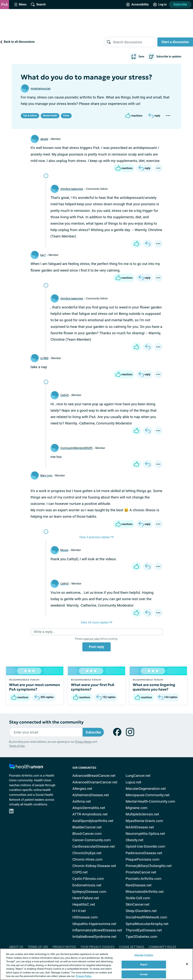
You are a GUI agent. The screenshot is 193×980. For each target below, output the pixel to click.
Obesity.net (135, 840)
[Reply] (154, 116)
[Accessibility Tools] (137, 5)
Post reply (96, 647)
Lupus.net (134, 782)
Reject (144, 964)
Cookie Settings (132, 947)
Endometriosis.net (87, 885)
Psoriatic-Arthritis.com (144, 879)
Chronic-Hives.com (87, 859)
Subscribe (180, 4)
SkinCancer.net (138, 904)
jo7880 (44, 358)
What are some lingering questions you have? (154, 687)
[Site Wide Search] (38, 5)
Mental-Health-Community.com (150, 801)
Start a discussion (175, 42)
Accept (144, 974)
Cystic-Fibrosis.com (88, 879)
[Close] (187, 964)
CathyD (65, 395)
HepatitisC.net (84, 904)
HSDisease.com (85, 917)
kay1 (43, 255)
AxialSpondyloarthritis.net (93, 821)
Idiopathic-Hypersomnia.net (94, 924)
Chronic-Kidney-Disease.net (94, 866)
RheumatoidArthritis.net (145, 892)
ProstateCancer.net (141, 872)
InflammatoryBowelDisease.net (97, 930)
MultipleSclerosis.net (142, 814)
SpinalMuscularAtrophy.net (147, 924)
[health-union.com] (26, 767)
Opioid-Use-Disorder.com (146, 846)
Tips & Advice (30, 116)
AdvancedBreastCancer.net (94, 776)
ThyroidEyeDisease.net (144, 930)
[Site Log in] (160, 5)
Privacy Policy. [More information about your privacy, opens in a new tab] (84, 976)
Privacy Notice (83, 742)
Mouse (64, 550)
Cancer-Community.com (92, 840)
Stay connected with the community (46, 722)
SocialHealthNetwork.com (146, 917)
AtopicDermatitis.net (89, 808)
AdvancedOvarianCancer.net (95, 782)
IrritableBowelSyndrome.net (94, 937)
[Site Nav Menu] (20, 5)
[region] (96, 964)
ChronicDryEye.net (87, 853)
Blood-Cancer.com (87, 834)
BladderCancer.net (87, 827)
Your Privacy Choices (97, 947)
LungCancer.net (138, 776)
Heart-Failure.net (86, 898)
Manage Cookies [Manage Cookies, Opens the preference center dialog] (144, 955)
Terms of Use (17, 746)
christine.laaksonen (72, 189)
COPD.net (80, 872)
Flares (66, 116)
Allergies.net (82, 789)
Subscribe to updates (164, 57)
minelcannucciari (41, 89)
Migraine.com (137, 808)
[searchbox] (134, 42)
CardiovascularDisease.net (94, 846)
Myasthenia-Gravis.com (144, 821)
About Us (16, 947)
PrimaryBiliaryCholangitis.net (149, 866)
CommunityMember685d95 (76, 448)
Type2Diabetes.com (142, 937)
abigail (44, 139)
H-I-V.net (79, 911)
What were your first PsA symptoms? (93, 687)
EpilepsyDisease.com (89, 892)
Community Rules (162, 947)
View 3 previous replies (96, 537)
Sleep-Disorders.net (141, 911)
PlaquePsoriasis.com (143, 859)
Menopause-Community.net (148, 795)
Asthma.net (82, 801)
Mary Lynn (46, 475)
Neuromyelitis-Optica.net (145, 834)
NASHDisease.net (140, 827)
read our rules (92, 639)
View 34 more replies (97, 622)
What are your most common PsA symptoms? (34, 687)
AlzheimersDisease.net (91, 795)
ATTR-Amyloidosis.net (90, 814)
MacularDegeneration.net (146, 789)
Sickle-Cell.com (138, 898)
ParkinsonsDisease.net (144, 853)
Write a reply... (44, 632)
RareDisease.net (139, 885)
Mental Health (50, 116)
